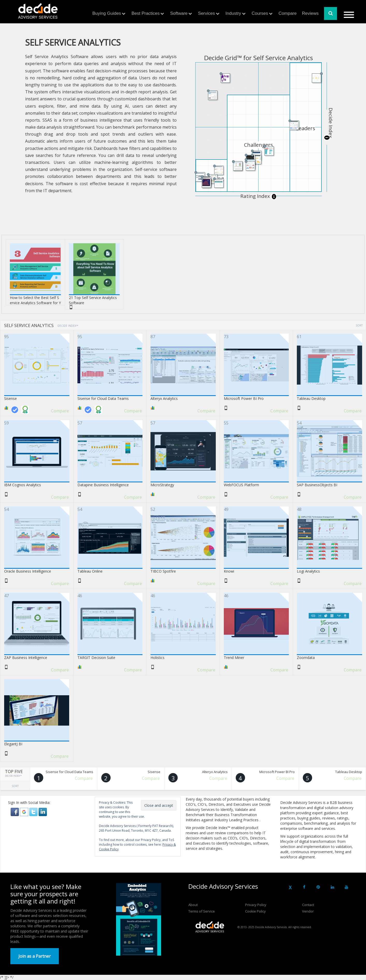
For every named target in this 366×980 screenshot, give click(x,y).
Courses (260, 13)
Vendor (308, 911)
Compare (288, 13)
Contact (308, 905)
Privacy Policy (256, 905)
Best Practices (146, 13)
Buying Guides (107, 13)
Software (179, 13)
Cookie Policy (255, 911)
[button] (15, 812)
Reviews (310, 13)
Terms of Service (202, 911)
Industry (233, 13)
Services (207, 13)
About (193, 905)
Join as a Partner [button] (35, 956)
